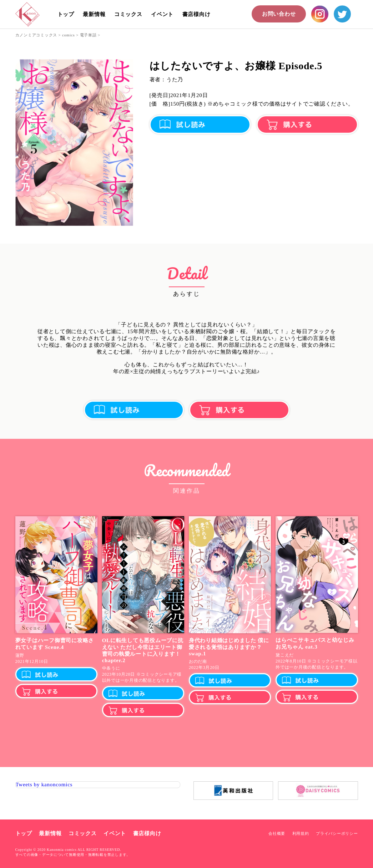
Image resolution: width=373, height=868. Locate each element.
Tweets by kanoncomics (44, 785)
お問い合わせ (279, 14)
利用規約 (301, 833)
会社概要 (277, 833)
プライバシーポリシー (337, 833)
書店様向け (196, 14)
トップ (66, 14)
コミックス (128, 14)
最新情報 (94, 14)
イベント (162, 14)
